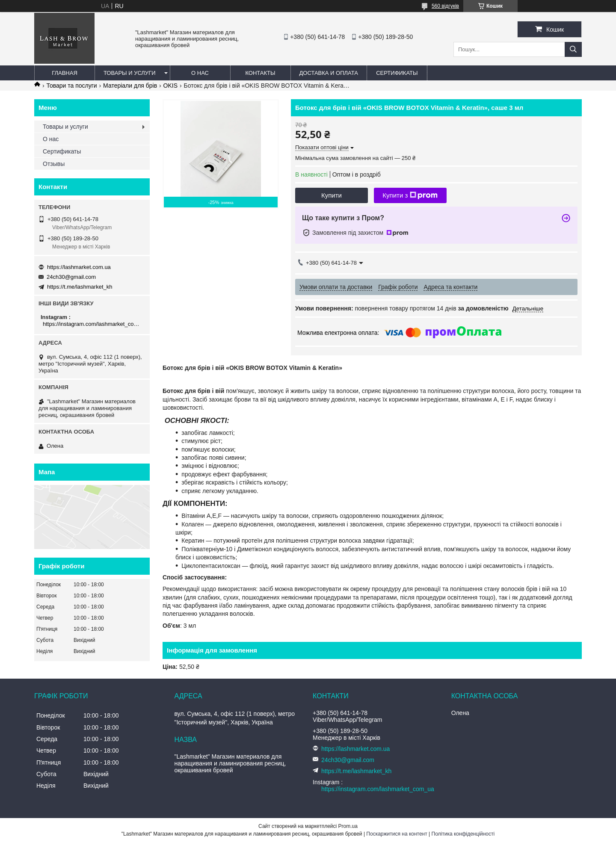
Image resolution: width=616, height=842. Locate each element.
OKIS (170, 86)
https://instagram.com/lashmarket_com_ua (93, 324)
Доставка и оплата (329, 73)
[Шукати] (573, 49)
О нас (200, 73)
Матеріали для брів (130, 86)
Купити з (410, 195)
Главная (65, 73)
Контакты (260, 73)
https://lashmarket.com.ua (79, 267)
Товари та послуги (71, 86)
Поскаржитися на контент (397, 834)
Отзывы (54, 164)
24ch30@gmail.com (71, 277)
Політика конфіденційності (463, 834)
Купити (332, 195)
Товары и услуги (130, 73)
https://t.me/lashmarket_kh (80, 287)
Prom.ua (348, 826)
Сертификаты (397, 73)
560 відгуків (445, 6)
